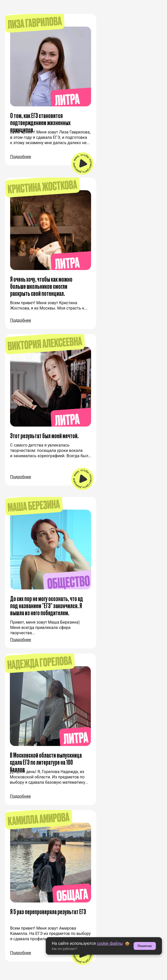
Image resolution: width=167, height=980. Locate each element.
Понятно (145, 946)
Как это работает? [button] (65, 949)
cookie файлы (110, 943)
